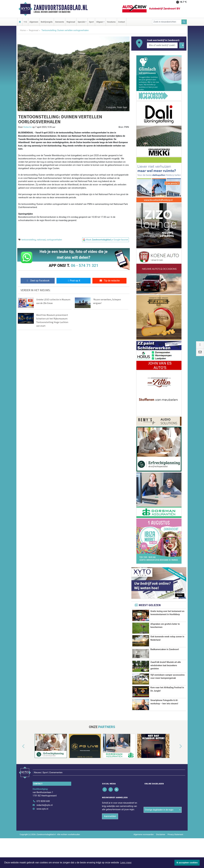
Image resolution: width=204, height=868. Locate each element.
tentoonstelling (29, 240)
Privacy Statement (175, 852)
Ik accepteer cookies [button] (187, 863)
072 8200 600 (43, 819)
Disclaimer (161, 852)
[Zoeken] (184, 22)
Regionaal (71, 22)
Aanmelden (110, 834)
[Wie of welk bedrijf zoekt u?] (162, 45)
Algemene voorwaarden (144, 852)
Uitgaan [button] (100, 22)
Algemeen (34, 22)
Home (23, 30)
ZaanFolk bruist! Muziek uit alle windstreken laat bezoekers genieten (166, 665)
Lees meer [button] (126, 863)
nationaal (41, 240)
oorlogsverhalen (54, 240)
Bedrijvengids (47, 22)
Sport (91, 22)
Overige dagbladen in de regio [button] (159, 812)
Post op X (74, 281)
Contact (122, 22)
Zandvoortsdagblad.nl (61, 8)
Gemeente (60, 22)
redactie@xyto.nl (45, 823)
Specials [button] (81, 22)
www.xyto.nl (42, 826)
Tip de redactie (109, 281)
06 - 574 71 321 (85, 266)
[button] (20, 770)
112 (25, 22)
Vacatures (111, 22)
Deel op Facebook (38, 281)
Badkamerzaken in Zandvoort (165, 649)
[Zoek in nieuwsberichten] (167, 22)
